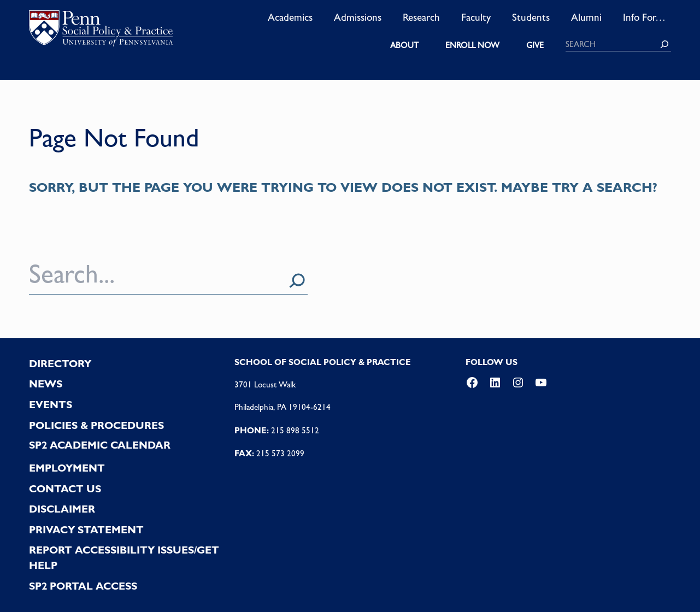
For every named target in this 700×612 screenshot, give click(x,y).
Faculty (476, 17)
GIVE (535, 45)
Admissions (358, 17)
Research (421, 17)
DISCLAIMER (62, 509)
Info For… (644, 17)
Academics (290, 17)
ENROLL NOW (472, 45)
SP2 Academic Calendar (100, 445)
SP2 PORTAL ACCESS (83, 586)
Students (531, 17)
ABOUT (404, 45)
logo (101, 31)
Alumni (586, 17)
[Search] (664, 44)
